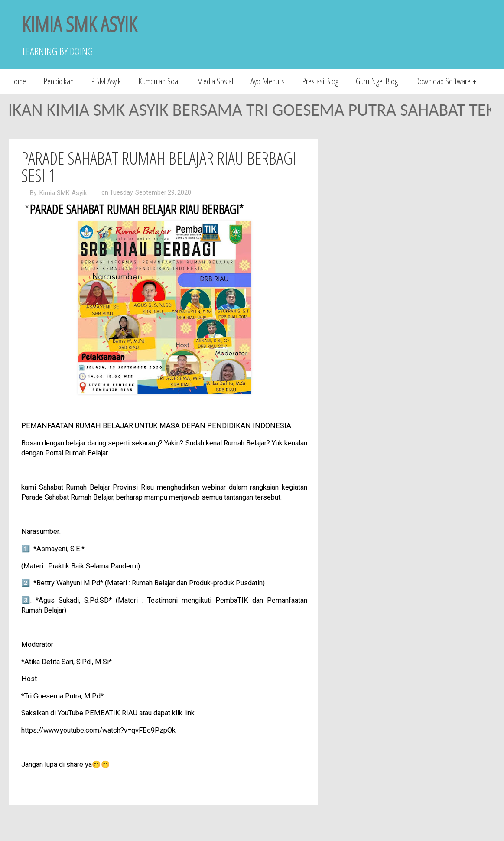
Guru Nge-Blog (377, 81)
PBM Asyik (106, 81)
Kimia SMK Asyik (63, 193)
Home (18, 81)
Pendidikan (59, 81)
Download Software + (446, 81)
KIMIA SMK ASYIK (79, 24)
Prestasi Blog (320, 81)
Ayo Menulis (268, 81)
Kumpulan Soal (159, 81)
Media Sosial (215, 81)
